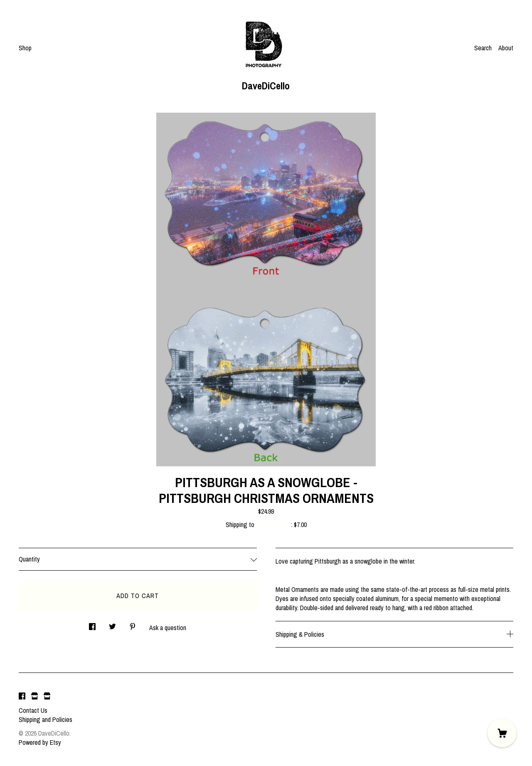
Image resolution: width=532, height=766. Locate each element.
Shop (25, 48)
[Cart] (502, 733)
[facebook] (22, 696)
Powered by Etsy (40, 742)
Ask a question (168, 628)
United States (273, 525)
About (506, 48)
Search (483, 48)
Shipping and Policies (46, 719)
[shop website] (34, 696)
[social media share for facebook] (92, 624)
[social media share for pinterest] (133, 624)
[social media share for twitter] (112, 624)
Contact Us (33, 710)
